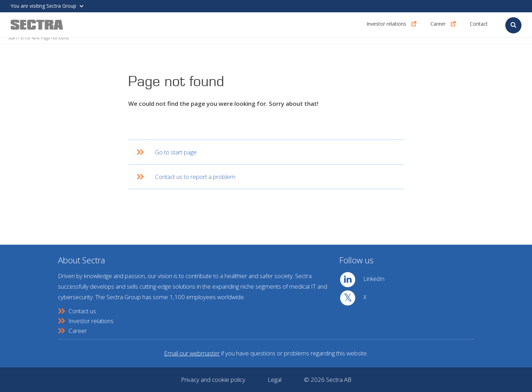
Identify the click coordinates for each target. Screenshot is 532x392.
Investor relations (386, 24)
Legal (275, 380)
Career (438, 24)
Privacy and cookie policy (213, 380)
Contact (479, 24)
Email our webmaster (192, 353)
